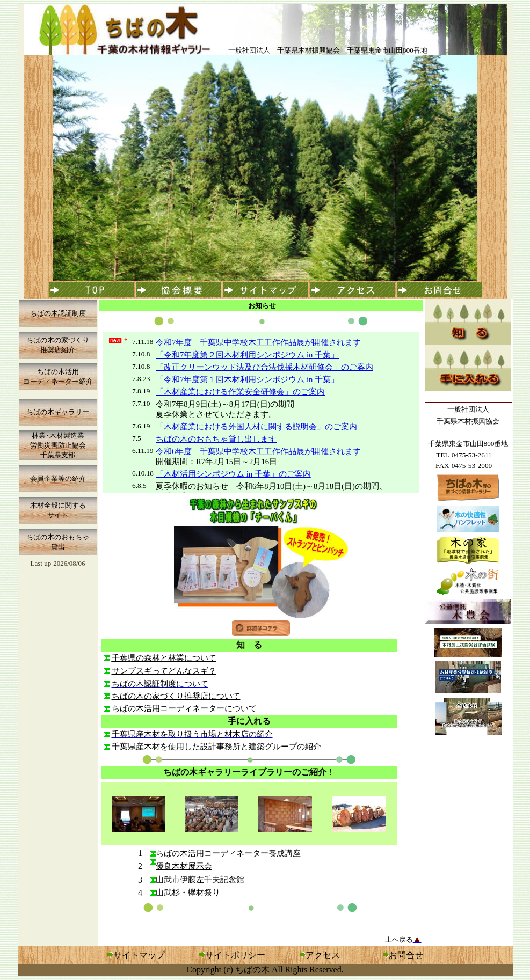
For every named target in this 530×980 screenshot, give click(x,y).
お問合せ (406, 955)
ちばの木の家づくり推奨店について (176, 696)
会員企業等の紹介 (58, 478)
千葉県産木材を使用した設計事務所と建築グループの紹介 (216, 747)
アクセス (320, 955)
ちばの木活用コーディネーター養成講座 (228, 853)
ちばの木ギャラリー (58, 412)
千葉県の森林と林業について (164, 658)
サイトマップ (139, 955)
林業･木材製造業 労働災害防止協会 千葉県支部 (58, 445)
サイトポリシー (235, 955)
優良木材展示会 (184, 866)
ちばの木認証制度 (58, 313)
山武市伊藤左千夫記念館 (200, 880)
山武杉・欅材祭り (188, 893)
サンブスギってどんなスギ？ (164, 671)
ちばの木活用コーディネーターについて (184, 708)
